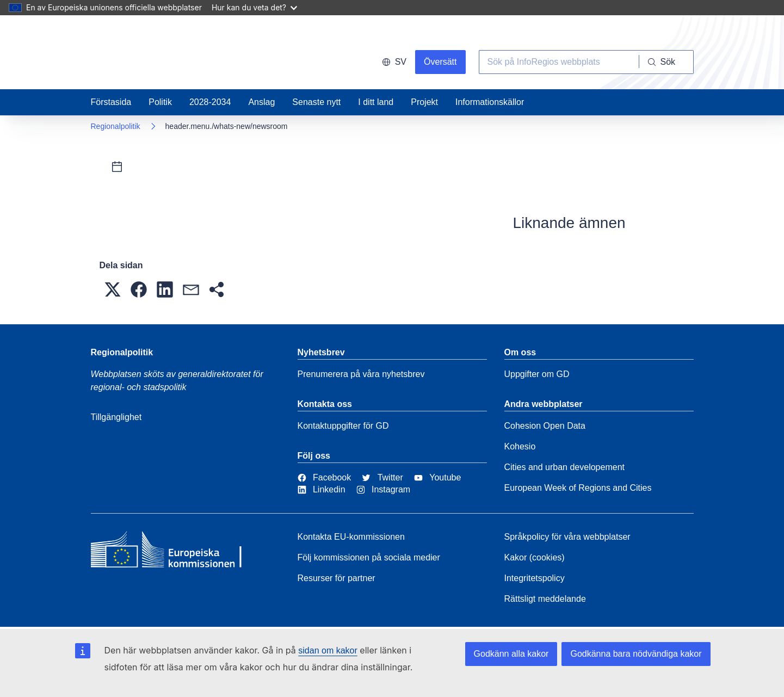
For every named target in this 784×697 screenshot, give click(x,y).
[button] (113, 289)
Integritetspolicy (535, 578)
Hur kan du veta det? (254, 7)
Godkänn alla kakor (511, 654)
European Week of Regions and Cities (578, 488)
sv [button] (394, 62)
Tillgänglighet (116, 417)
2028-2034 (210, 102)
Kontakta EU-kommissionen (351, 537)
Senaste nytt (316, 102)
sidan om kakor (328, 650)
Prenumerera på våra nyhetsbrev (361, 374)
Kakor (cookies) (535, 557)
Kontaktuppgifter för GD (343, 426)
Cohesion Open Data (545, 426)
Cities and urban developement (564, 467)
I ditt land (376, 102)
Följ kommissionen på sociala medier (369, 557)
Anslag (261, 102)
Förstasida (111, 102)
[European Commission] (170, 552)
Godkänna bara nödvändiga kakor (636, 654)
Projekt (424, 102)
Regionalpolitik (116, 126)
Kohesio (520, 446)
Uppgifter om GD (537, 374)
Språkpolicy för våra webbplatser (567, 537)
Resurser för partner (337, 578)
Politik (160, 102)
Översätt (440, 62)
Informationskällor (490, 102)
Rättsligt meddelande (545, 599)
